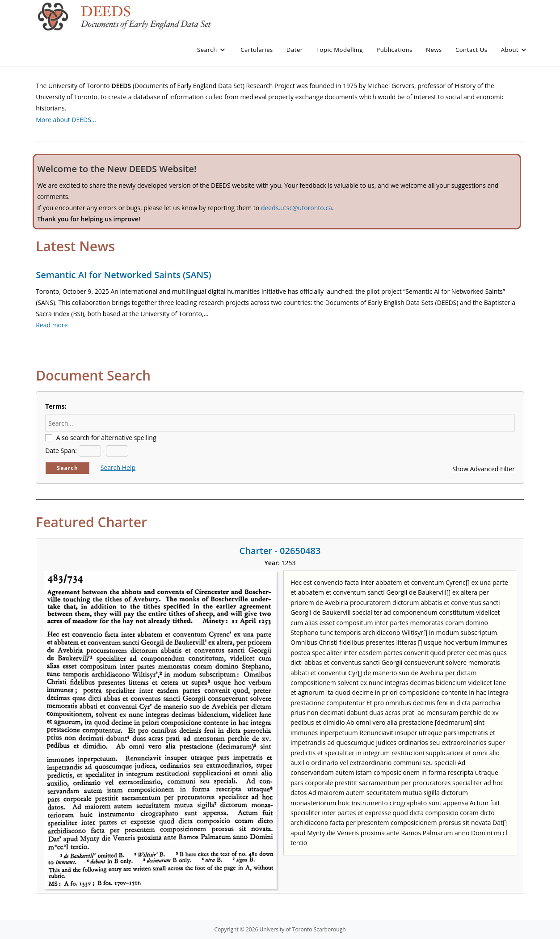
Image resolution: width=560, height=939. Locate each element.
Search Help (118, 467)
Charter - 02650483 (280, 551)
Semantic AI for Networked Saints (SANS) (123, 275)
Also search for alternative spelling (106, 438)
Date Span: (61, 450)
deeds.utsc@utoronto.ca (297, 208)
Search (67, 468)
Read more (52, 325)
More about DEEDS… (66, 120)
